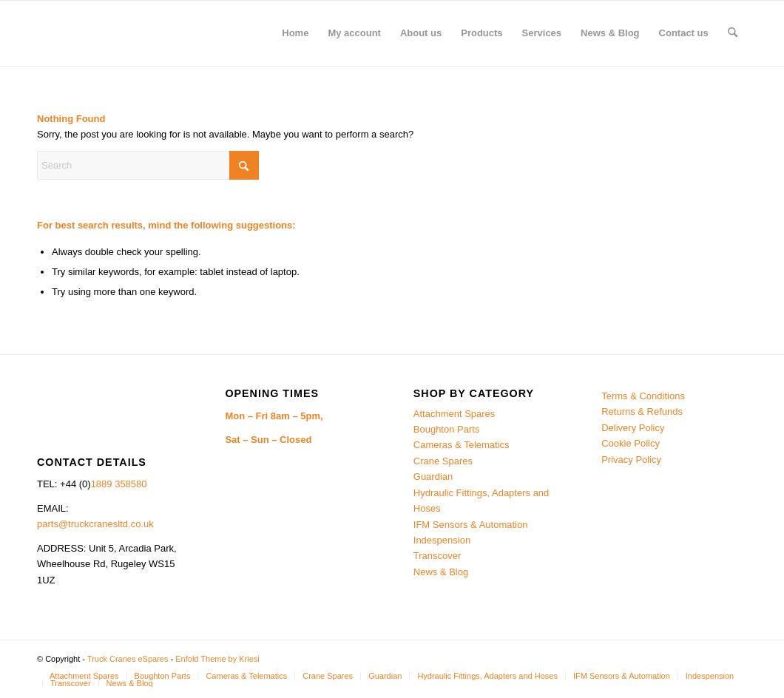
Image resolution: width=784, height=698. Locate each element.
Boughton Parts (447, 429)
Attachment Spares (454, 414)
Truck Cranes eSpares (128, 659)
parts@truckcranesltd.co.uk (95, 524)
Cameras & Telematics (462, 445)
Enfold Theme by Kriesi (217, 659)
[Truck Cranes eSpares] (148, 33)
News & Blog (441, 572)
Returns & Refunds (642, 411)
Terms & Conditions (643, 396)
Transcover (437, 556)
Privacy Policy (631, 460)
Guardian (433, 477)
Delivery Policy (633, 428)
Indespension (442, 540)
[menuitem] (295, 33)
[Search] (733, 33)
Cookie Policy (631, 443)
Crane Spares (443, 461)
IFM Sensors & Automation (471, 525)
